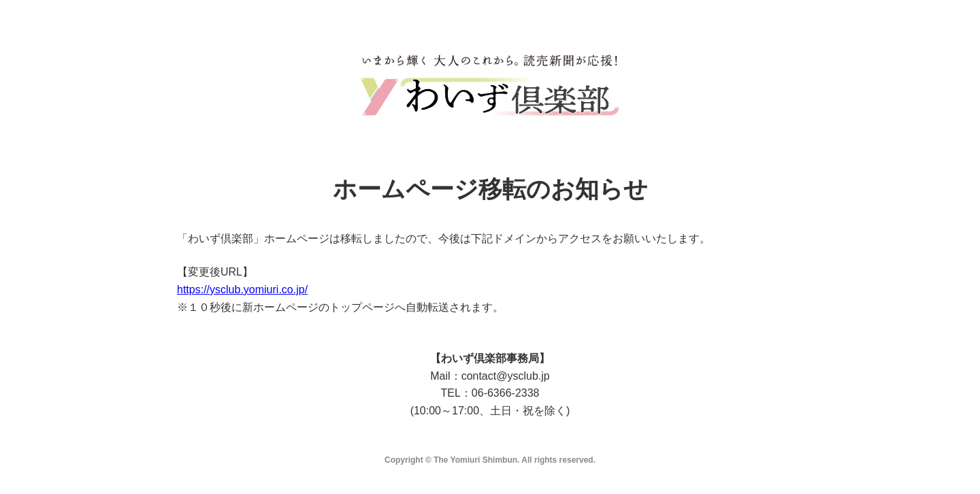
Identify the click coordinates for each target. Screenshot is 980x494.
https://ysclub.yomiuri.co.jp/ (242, 290)
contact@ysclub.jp (506, 376)
